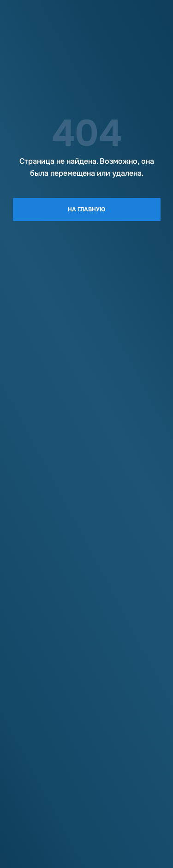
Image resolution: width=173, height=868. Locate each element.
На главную (86, 210)
